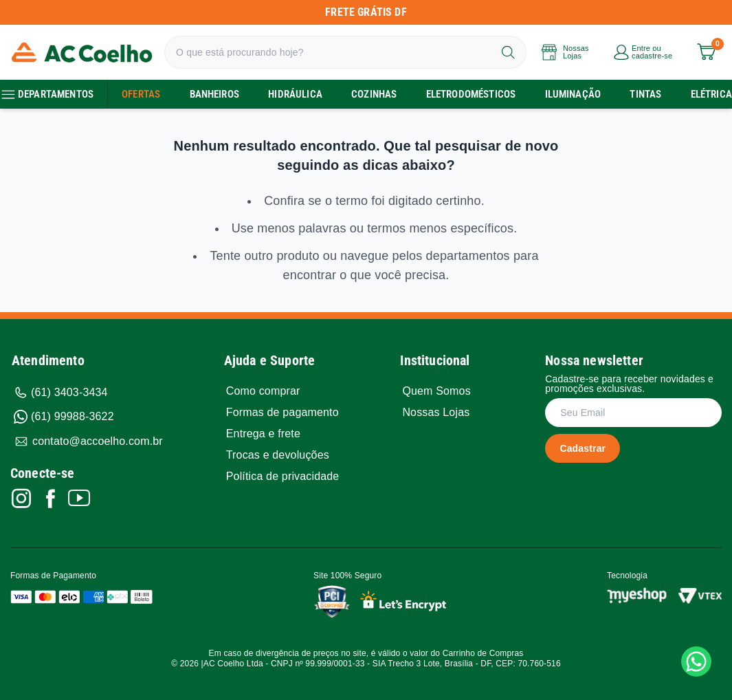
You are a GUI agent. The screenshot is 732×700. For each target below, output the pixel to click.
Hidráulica (295, 94)
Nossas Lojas (436, 413)
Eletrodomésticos (471, 94)
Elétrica (711, 94)
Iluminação (573, 94)
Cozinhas (374, 94)
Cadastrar (583, 448)
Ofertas (141, 94)
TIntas (645, 94)
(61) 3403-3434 (61, 393)
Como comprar (263, 391)
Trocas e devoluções (278, 455)
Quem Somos (436, 391)
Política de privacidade (283, 477)
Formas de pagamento (282, 413)
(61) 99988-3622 (64, 417)
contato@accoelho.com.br (88, 441)
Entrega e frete (263, 434)
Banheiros (214, 94)
